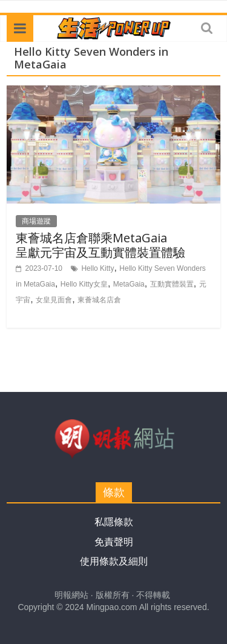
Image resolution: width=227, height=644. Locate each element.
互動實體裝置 (172, 284)
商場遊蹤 (36, 221)
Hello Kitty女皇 (84, 284)
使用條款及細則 (114, 561)
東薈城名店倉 (99, 300)
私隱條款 (114, 522)
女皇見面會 (54, 300)
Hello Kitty (97, 268)
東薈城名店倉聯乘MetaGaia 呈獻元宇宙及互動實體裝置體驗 (100, 245)
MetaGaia (129, 284)
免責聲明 (114, 542)
